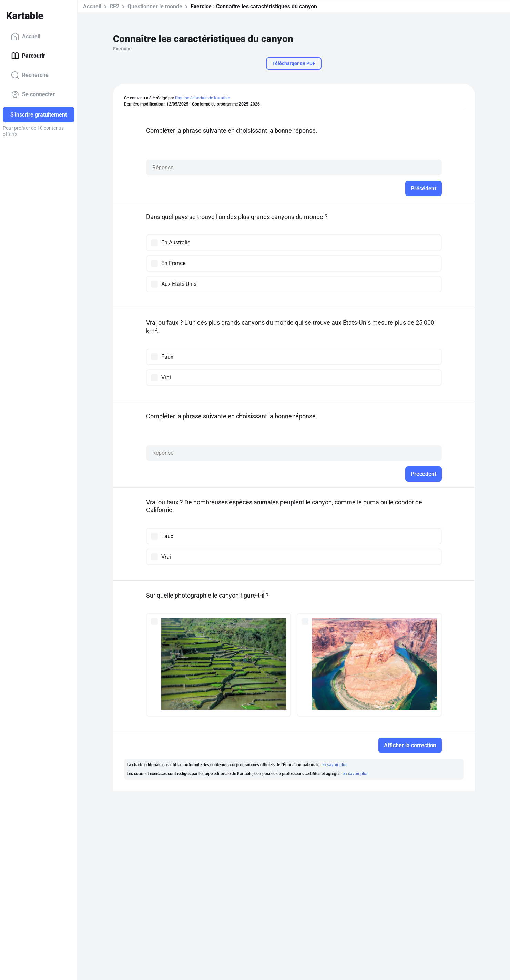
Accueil (26, 37)
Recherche (30, 75)
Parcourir (28, 56)
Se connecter (33, 94)
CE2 (114, 6)
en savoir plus (334, 765)
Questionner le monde (155, 6)
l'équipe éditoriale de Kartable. (203, 98)
